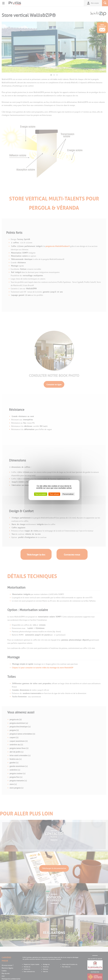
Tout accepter (41, 494)
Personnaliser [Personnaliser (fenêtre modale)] (68, 494)
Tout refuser (54, 494)
